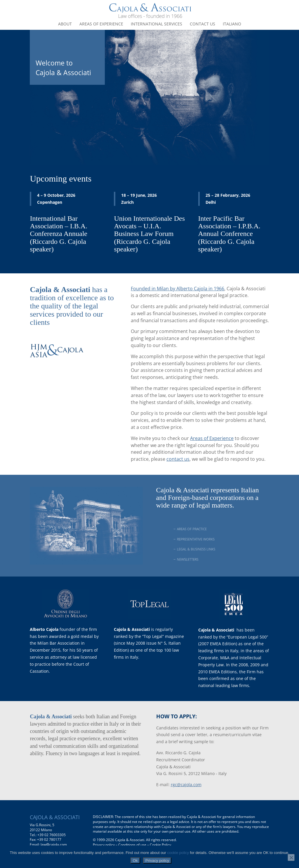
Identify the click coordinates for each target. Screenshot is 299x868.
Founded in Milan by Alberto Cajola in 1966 (178, 289)
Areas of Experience (212, 438)
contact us (178, 459)
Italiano (232, 24)
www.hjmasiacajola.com (65, 376)
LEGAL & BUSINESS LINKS (200, 549)
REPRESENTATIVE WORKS (199, 539)
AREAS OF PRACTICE (196, 529)
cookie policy (178, 853)
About (65, 24)
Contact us (202, 24)
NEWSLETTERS (193, 559)
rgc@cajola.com (186, 785)
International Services (157, 24)
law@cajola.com (54, 844)
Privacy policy (104, 845)
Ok (135, 861)
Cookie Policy (160, 845)
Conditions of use (132, 845)
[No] (291, 857)
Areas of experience (101, 24)
